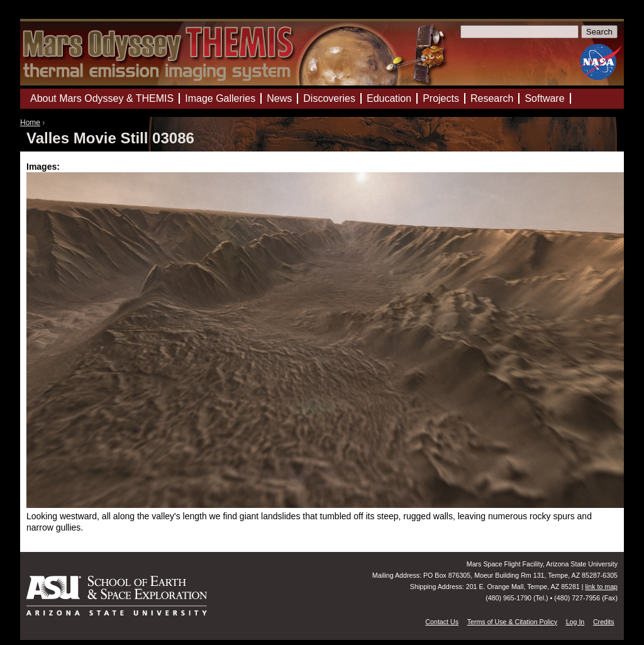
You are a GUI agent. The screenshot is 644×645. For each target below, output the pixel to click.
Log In (575, 622)
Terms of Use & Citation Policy (512, 622)
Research (492, 98)
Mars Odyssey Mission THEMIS (58, 15)
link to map (601, 587)
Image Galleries (220, 98)
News (279, 98)
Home (30, 123)
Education (389, 98)
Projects (441, 98)
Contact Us (442, 622)
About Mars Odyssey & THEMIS (102, 98)
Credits (604, 622)
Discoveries (329, 98)
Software (544, 98)
